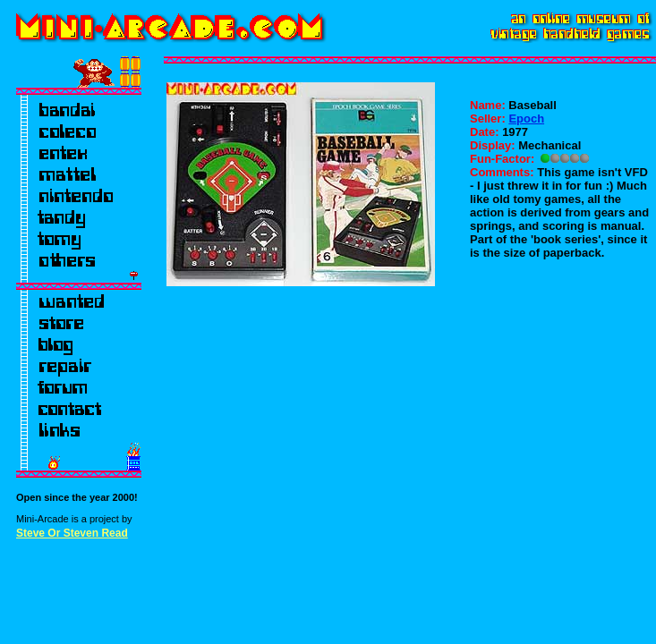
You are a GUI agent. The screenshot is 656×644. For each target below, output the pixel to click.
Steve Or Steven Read (72, 533)
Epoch (526, 119)
